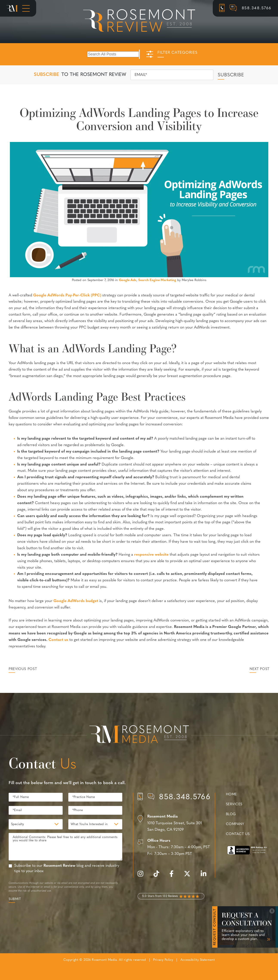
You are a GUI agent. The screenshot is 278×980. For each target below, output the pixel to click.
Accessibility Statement (198, 960)
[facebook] (174, 876)
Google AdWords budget (76, 601)
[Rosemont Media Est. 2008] (139, 735)
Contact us (58, 640)
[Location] (174, 823)
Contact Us (238, 834)
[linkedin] (206, 876)
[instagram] (143, 876)
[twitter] (189, 876)
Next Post (259, 669)
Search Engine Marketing (157, 280)
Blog (231, 814)
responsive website (151, 555)
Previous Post (23, 669)
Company (235, 824)
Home (231, 794)
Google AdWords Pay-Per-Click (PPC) (67, 295)
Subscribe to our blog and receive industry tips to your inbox (67, 868)
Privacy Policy (163, 960)
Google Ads (128, 280)
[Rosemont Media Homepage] (12, 8)
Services (234, 804)
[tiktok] (158, 876)
